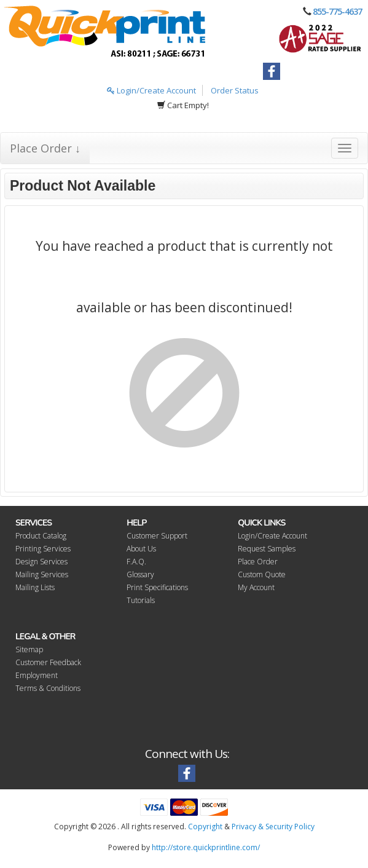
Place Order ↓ (45, 148)
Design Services (41, 562)
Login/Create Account (151, 90)
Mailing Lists (35, 587)
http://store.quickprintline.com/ (206, 847)
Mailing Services (42, 574)
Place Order (258, 562)
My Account (256, 587)
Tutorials (141, 600)
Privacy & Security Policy (273, 827)
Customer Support (157, 536)
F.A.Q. (136, 562)
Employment (37, 675)
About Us (141, 549)
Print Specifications (157, 587)
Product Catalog (41, 536)
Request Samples (267, 549)
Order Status (235, 90)
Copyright (205, 827)
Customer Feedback (48, 662)
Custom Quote (262, 574)
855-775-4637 (337, 11)
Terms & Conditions (48, 688)
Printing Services (43, 549)
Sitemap (29, 649)
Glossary (140, 574)
